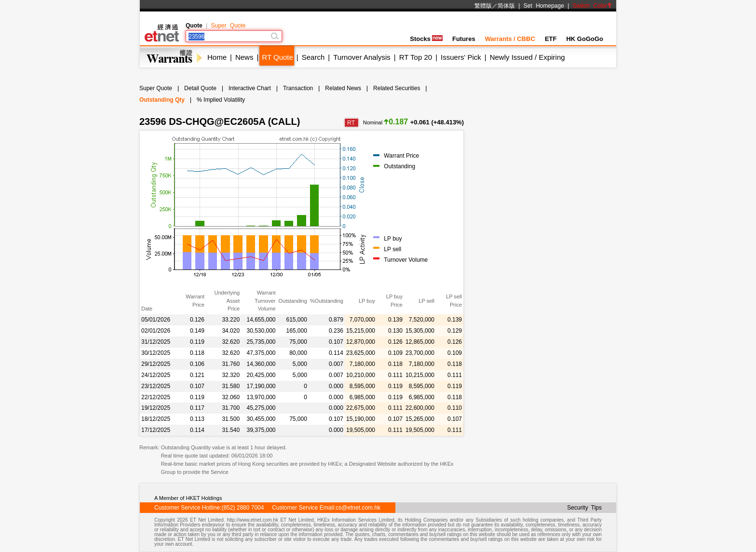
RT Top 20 (416, 57)
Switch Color (593, 6)
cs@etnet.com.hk (358, 508)
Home (217, 57)
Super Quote (228, 26)
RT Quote (277, 57)
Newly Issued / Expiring (527, 57)
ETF (551, 39)
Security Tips (584, 508)
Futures (464, 39)
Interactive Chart (250, 88)
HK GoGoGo (585, 39)
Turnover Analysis (362, 57)
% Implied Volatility (221, 100)
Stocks (426, 39)
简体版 (506, 6)
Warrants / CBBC (510, 39)
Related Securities (397, 88)
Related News (343, 88)
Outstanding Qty (162, 100)
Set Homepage (544, 6)
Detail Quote (200, 88)
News (244, 57)
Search (313, 57)
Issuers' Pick (461, 57)
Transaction (298, 88)
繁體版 (483, 6)
